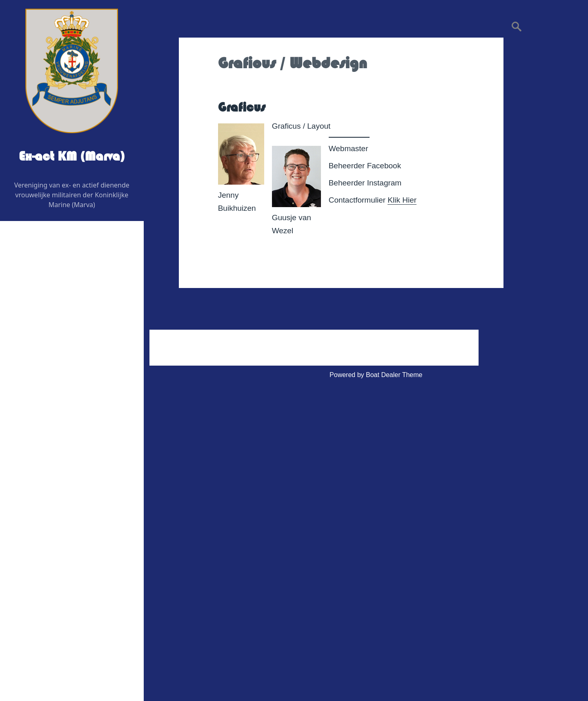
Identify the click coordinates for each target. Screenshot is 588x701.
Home (30, 276)
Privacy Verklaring (54, 638)
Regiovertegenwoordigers (65, 334)
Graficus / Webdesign (59, 393)
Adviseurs (42, 374)
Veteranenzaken (45, 501)
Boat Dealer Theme (394, 375)
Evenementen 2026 (50, 432)
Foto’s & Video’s (45, 481)
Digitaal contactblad (50, 413)
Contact (32, 560)
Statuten (40, 619)
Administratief (41, 579)
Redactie (41, 354)
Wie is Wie (37, 295)
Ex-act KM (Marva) (72, 156)
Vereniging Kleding (48, 521)
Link (27, 540)
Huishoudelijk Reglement (64, 599)
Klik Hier (402, 200)
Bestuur (39, 315)
